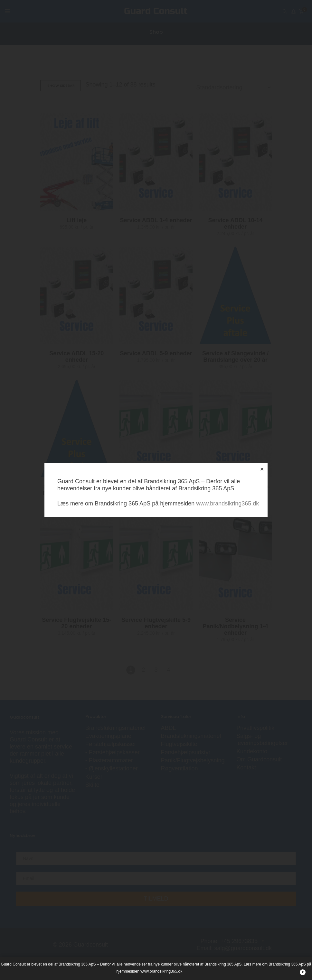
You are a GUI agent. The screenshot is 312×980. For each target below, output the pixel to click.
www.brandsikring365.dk (227, 504)
